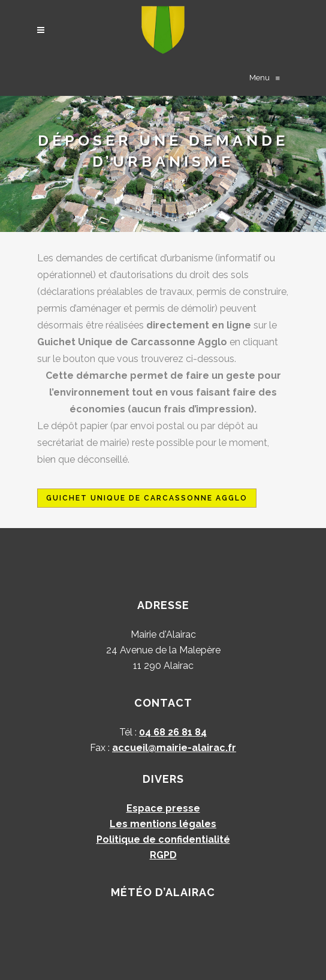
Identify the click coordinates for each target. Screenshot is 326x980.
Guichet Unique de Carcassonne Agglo (147, 498)
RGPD (163, 855)
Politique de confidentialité (163, 839)
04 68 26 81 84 (173, 732)
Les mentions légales (163, 824)
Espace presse (163, 808)
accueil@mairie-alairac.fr (174, 748)
